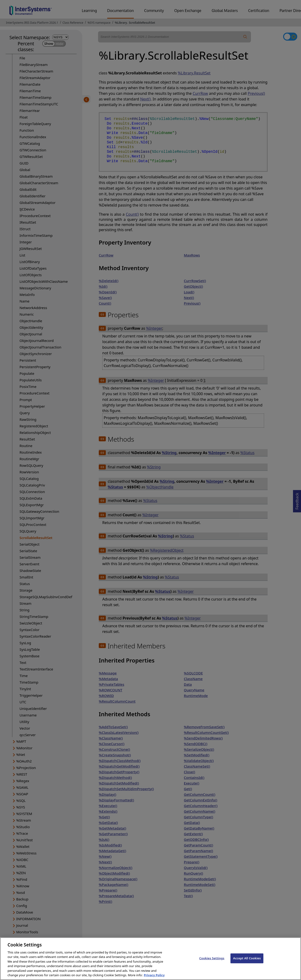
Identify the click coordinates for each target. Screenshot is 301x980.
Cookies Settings (212, 963)
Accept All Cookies (247, 963)
